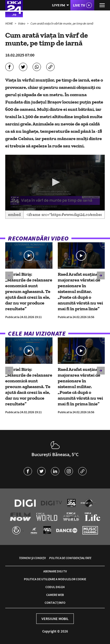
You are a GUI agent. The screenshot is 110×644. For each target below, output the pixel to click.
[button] (55, 182)
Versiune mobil (55, 619)
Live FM (59, 5)
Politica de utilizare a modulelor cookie (55, 579)
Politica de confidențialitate (70, 558)
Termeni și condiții (32, 558)
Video (22, 23)
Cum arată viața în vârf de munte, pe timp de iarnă (62, 23)
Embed (14, 214)
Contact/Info (55, 603)
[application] (55, 183)
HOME (9, 23)
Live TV (79, 5)
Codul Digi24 (55, 587)
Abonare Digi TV (55, 571)
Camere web (55, 595)
